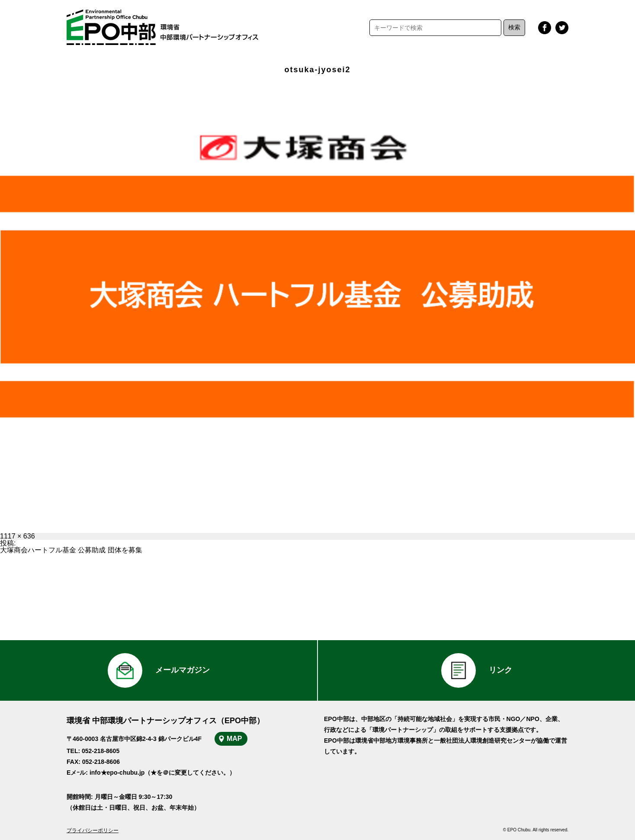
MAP (234, 739)
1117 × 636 (18, 536)
